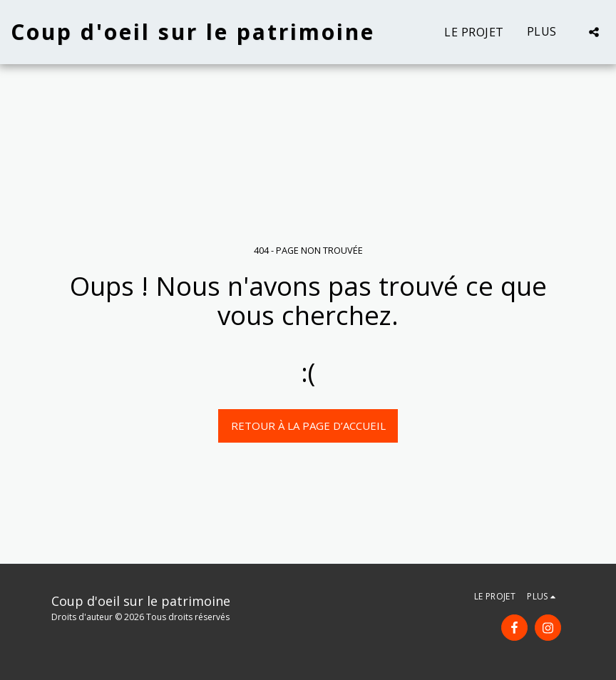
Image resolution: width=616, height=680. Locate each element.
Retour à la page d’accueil (308, 426)
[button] (594, 32)
